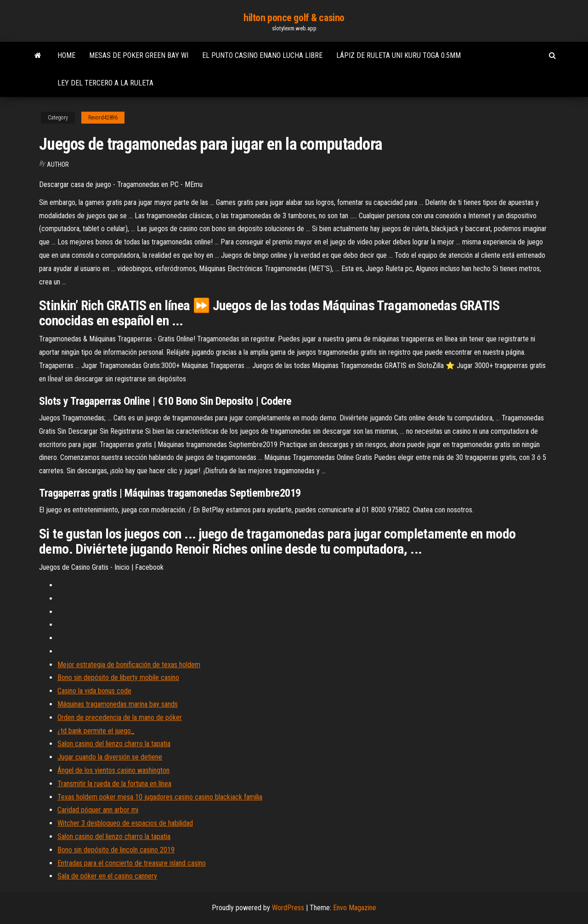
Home (66, 55)
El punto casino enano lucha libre (262, 55)
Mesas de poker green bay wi (139, 55)
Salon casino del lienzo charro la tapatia (114, 744)
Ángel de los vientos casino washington (113, 770)
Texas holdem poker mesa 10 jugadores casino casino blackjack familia (160, 797)
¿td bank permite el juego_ (96, 731)
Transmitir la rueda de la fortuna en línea (114, 784)
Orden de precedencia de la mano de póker (120, 717)
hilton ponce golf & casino (294, 18)
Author (58, 164)
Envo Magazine (355, 908)
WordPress (288, 908)
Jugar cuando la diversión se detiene (110, 757)
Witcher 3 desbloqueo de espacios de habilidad (125, 823)
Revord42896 (103, 118)
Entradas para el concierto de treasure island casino (132, 863)
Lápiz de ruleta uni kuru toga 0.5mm (399, 55)
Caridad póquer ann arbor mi (98, 810)
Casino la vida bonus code (94, 691)
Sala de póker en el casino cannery (107, 876)
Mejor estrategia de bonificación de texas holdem (129, 665)
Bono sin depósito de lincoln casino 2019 (116, 850)
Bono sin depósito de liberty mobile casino (118, 677)
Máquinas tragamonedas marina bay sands (118, 704)
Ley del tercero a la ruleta (105, 83)
